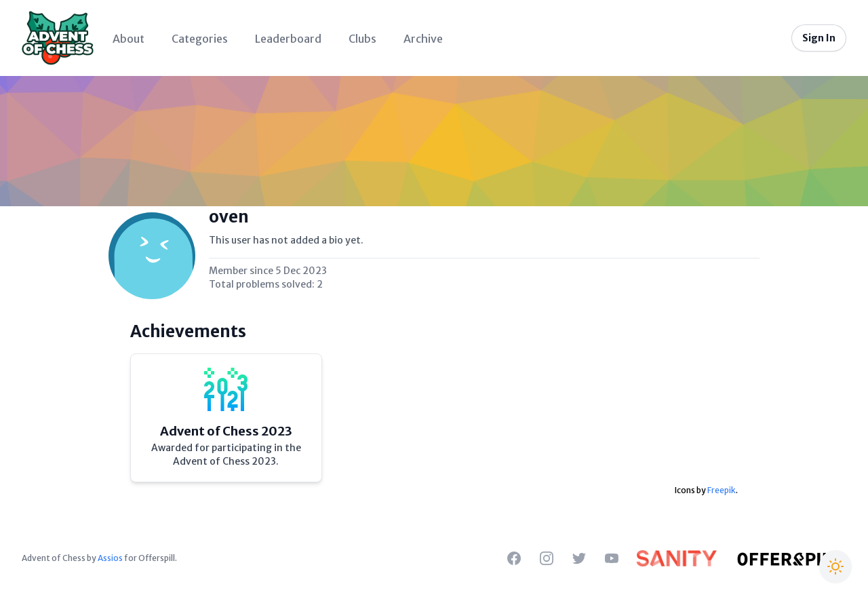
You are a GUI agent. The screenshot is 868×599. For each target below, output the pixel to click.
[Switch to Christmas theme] (835, 566)
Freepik (722, 490)
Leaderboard (288, 39)
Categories (200, 39)
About (129, 39)
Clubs (362, 39)
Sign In (819, 38)
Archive (423, 39)
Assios (110, 558)
